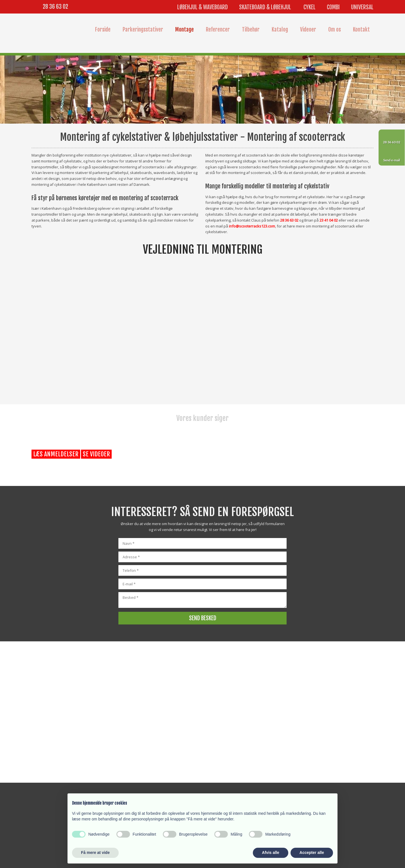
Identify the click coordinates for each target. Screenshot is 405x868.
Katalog (280, 30)
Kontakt (361, 30)
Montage (184, 30)
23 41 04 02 (329, 220)
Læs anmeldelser (56, 454)
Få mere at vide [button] (95, 853)
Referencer (218, 30)
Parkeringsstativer (143, 30)
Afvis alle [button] (270, 853)
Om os (335, 30)
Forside (103, 30)
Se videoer (96, 454)
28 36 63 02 (55, 7)
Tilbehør (251, 30)
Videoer (308, 30)
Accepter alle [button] (312, 853)
